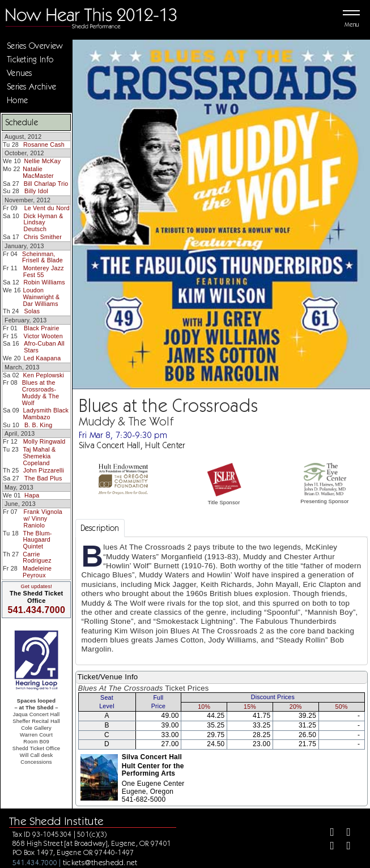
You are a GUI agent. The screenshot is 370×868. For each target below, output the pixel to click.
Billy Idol (36, 191)
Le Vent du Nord (47, 208)
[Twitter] (345, 834)
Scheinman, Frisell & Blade (42, 257)
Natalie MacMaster (38, 172)
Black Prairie (42, 328)
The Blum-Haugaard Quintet (37, 540)
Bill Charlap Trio (46, 184)
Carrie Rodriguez (37, 558)
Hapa (32, 495)
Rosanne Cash (44, 144)
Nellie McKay (43, 161)
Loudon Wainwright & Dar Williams (41, 297)
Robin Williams (44, 282)
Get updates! (36, 586)
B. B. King (39, 425)
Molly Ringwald (44, 441)
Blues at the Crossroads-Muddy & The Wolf (41, 392)
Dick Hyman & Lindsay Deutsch (43, 222)
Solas (32, 311)
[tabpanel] (222, 601)
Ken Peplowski (43, 375)
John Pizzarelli (44, 470)
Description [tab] (100, 528)
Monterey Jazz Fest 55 (44, 271)
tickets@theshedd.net (100, 862)
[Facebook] (328, 834)
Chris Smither (43, 237)
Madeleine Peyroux (37, 572)
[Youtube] (345, 848)
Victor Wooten (43, 336)
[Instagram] (328, 848)
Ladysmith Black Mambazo (46, 414)
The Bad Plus (43, 478)
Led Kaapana (42, 358)
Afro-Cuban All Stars (44, 347)
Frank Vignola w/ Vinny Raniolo (43, 518)
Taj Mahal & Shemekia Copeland (39, 456)
